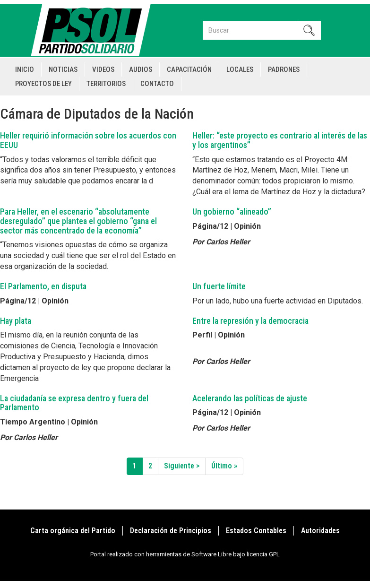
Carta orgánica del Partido (73, 531)
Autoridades (320, 531)
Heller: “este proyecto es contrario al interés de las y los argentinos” (280, 140)
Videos (103, 69)
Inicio (25, 69)
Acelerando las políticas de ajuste (250, 398)
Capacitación (189, 69)
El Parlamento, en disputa (43, 286)
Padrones (284, 69)
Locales (240, 69)
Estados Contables (256, 531)
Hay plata (16, 321)
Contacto (157, 84)
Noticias (63, 69)
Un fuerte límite (219, 286)
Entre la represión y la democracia (250, 321)
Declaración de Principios (171, 531)
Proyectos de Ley (43, 84)
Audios (141, 69)
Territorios (106, 84)
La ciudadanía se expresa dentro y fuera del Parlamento (74, 403)
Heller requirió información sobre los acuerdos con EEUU (88, 140)
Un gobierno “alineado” (232, 212)
